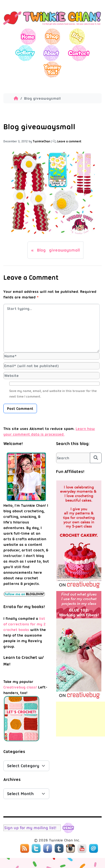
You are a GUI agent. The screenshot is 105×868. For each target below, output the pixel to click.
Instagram (71, 848)
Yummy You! (53, 69)
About (51, 53)
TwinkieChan (41, 141)
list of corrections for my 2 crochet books (25, 624)
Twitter (36, 848)
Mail (94, 848)
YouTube (82, 848)
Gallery (25, 53)
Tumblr (59, 848)
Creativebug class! (20, 687)
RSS (25, 848)
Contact (79, 53)
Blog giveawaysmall (58, 250)
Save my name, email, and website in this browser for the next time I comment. (53, 394)
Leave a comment (69, 141)
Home (28, 36)
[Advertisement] (81, 719)
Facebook (48, 848)
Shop (53, 36)
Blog (77, 36)
